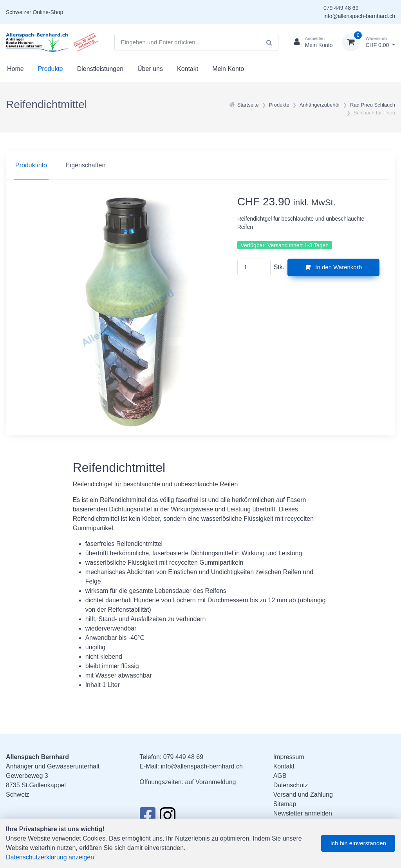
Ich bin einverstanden (358, 843)
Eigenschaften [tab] (86, 165)
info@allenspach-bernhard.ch (359, 16)
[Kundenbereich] (310, 42)
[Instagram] (168, 817)
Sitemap (285, 804)
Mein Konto (228, 69)
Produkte (51, 69)
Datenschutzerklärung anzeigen (50, 857)
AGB (280, 776)
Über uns (150, 69)
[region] (200, 165)
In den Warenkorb (333, 267)
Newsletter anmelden (303, 813)
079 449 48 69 (341, 8)
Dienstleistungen (100, 69)
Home (15, 69)
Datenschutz (291, 785)
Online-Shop (48, 12)
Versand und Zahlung (303, 795)
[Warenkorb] (368, 42)
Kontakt (188, 69)
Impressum (289, 757)
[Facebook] (147, 817)
